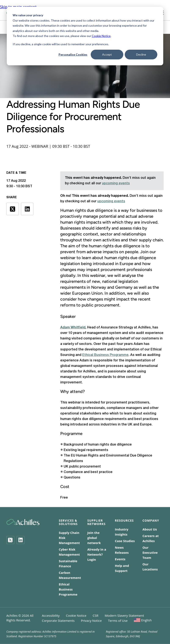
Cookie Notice (101, 36)
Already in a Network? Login (97, 554)
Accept (107, 54)
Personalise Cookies (73, 54)
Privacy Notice (91, 621)
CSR (95, 615)
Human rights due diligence (86, 210)
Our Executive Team (150, 552)
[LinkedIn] (21, 540)
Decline (141, 54)
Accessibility (51, 615)
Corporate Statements (58, 621)
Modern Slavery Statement (124, 615)
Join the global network (94, 538)
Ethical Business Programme (105, 355)
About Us (150, 529)
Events (120, 559)
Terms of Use (118, 621)
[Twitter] (10, 540)
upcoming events (116, 183)
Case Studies (125, 541)
